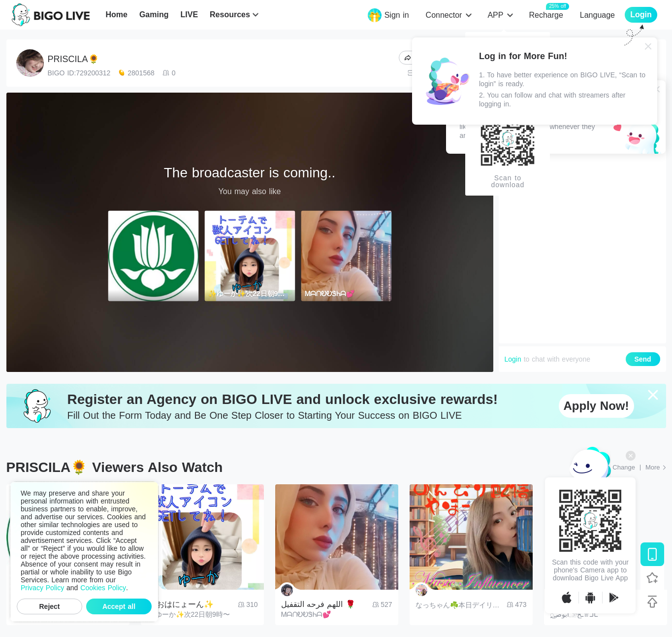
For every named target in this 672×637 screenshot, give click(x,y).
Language (597, 15)
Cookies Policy (103, 588)
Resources (230, 15)
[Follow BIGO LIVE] (652, 578)
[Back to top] (652, 602)
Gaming (154, 15)
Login (513, 359)
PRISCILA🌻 (73, 59)
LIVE (189, 15)
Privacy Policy (42, 588)
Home (116, 15)
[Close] (648, 46)
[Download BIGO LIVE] (652, 554)
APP (495, 15)
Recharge (546, 15)
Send (642, 359)
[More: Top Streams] (656, 468)
